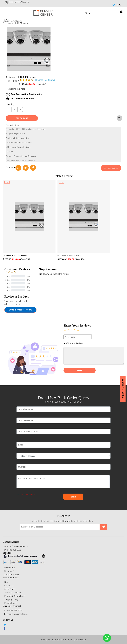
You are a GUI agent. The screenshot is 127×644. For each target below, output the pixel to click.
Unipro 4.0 (9, 571)
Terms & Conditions (13, 593)
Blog (6, 582)
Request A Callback (111, 168)
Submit (80, 373)
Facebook (117, 5)
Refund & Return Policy (15, 596)
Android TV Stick (12, 575)
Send (73, 497)
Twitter (114, 5)
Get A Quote (10, 589)
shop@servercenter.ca (16, 614)
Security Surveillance (12, 21)
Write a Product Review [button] (20, 310)
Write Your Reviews (73, 343)
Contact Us (9, 586)
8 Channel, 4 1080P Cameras (69, 255)
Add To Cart (22, 118)
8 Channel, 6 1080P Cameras (15, 255)
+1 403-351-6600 (120, 5)
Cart (121, 13)
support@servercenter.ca (16, 546)
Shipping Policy (11, 600)
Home (6, 19)
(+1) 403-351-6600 (13, 550)
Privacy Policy (10, 603)
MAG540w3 (10, 568)
